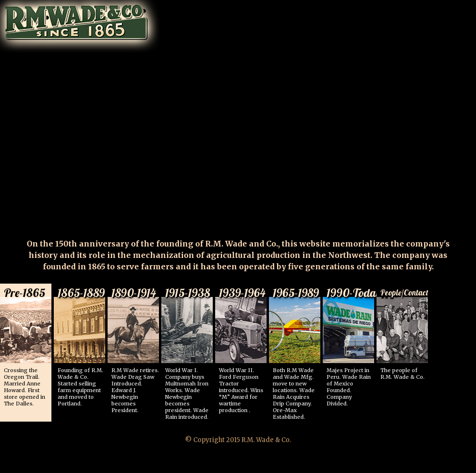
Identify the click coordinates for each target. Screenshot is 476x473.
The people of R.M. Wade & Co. (404, 332)
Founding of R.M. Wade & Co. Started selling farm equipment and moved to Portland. (81, 345)
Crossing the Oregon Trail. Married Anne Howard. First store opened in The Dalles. (28, 345)
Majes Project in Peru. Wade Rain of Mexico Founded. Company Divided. (350, 345)
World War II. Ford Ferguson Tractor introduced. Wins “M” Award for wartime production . (243, 349)
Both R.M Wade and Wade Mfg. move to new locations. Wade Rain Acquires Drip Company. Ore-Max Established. (297, 352)
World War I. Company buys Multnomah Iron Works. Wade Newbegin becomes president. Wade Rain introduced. (189, 352)
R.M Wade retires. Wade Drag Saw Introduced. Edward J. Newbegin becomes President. (135, 349)
